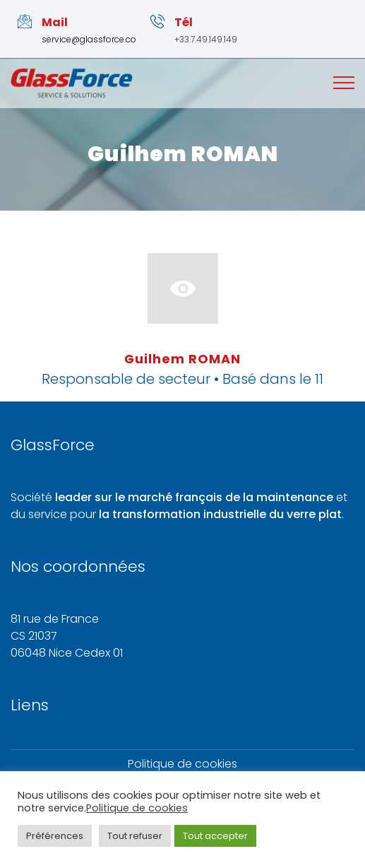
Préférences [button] (55, 836)
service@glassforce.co (89, 39)
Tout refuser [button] (135, 836)
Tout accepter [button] (215, 836)
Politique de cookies (182, 764)
